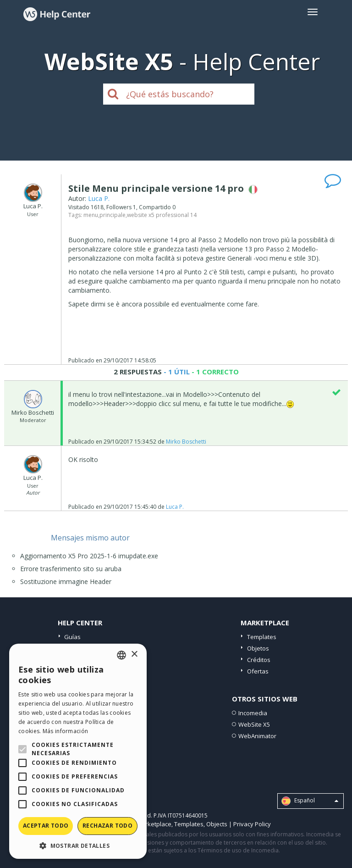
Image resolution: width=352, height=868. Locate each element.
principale (113, 215)
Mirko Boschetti (186, 442)
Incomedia (253, 713)
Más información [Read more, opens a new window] (66, 731)
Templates (262, 637)
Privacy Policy (252, 824)
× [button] (134, 654)
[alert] (78, 751)
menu (91, 215)
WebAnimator (257, 736)
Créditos (259, 660)
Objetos (258, 648)
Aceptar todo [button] (46, 826)
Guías (72, 637)
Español (310, 801)
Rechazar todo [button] (107, 826)
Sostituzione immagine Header (66, 581)
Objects (217, 824)
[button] (78, 845)
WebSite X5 (254, 724)
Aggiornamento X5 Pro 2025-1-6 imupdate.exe (89, 556)
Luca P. (99, 198)
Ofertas (258, 671)
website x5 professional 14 (162, 215)
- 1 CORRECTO (214, 372)
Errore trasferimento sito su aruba (71, 569)
